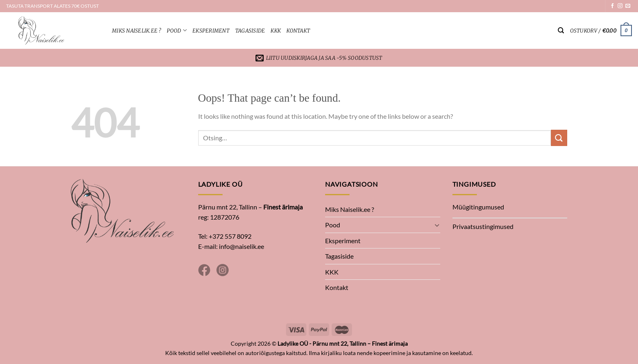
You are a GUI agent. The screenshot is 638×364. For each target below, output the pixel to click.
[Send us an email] (628, 6)
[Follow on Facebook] (612, 6)
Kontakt (298, 31)
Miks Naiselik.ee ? (137, 31)
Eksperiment (211, 31)
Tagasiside (250, 31)
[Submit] (559, 138)
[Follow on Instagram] (620, 6)
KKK (276, 31)
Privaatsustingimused (483, 226)
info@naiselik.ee (241, 246)
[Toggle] (437, 225)
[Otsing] (561, 31)
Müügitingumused (478, 207)
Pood (177, 30)
